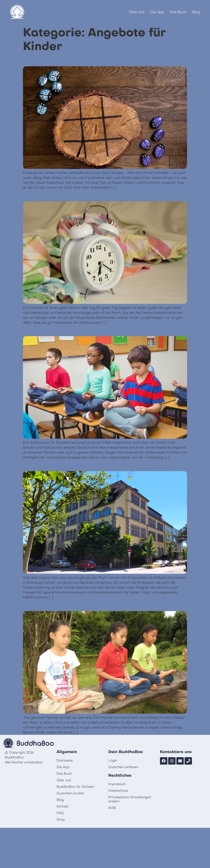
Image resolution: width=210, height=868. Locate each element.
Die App (157, 12)
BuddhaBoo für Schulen (75, 787)
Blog (196, 12)
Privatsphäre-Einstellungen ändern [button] (130, 799)
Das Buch (178, 12)
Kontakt (63, 806)
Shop (61, 820)
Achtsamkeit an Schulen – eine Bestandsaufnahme (92, 330)
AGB (112, 808)
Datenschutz (118, 791)
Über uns (137, 12)
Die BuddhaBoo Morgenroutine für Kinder (80, 195)
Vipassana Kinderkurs (53, 605)
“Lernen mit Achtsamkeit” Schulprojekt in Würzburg (94, 465)
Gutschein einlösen (123, 767)
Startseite (65, 760)
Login (113, 760)
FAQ (60, 813)
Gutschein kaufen (70, 793)
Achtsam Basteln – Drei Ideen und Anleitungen (87, 60)
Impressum (117, 784)
